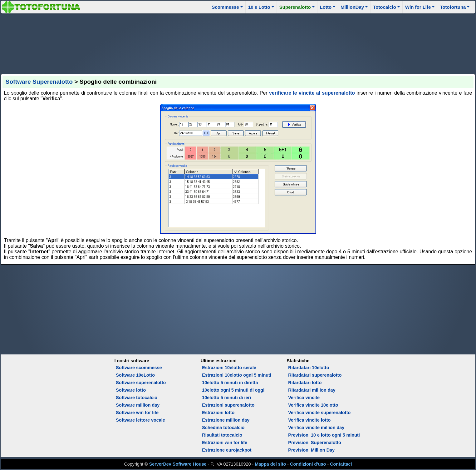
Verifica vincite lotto (309, 420)
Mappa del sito (270, 464)
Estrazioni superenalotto (228, 405)
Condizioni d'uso (308, 464)
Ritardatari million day (312, 390)
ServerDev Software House (178, 464)
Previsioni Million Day (311, 450)
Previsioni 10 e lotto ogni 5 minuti (324, 435)
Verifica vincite (304, 398)
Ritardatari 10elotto (309, 368)
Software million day (138, 405)
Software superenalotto (141, 383)
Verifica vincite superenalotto (319, 413)
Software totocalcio (137, 398)
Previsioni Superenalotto (315, 443)
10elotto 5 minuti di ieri (226, 398)
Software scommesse (139, 368)
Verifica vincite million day (316, 428)
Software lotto (131, 390)
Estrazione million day (226, 420)
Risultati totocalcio (222, 435)
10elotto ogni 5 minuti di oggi (233, 390)
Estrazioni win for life (225, 443)
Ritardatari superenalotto (315, 375)
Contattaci (341, 464)
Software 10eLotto (135, 375)
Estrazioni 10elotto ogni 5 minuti (236, 375)
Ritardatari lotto (305, 383)
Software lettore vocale (140, 420)
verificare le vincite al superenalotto (312, 93)
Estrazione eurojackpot (227, 450)
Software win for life (137, 413)
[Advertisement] (238, 43)
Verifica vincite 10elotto (313, 405)
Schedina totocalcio (223, 428)
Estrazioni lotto (218, 413)
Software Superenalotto (39, 82)
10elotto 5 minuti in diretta (230, 383)
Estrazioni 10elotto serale (229, 368)
